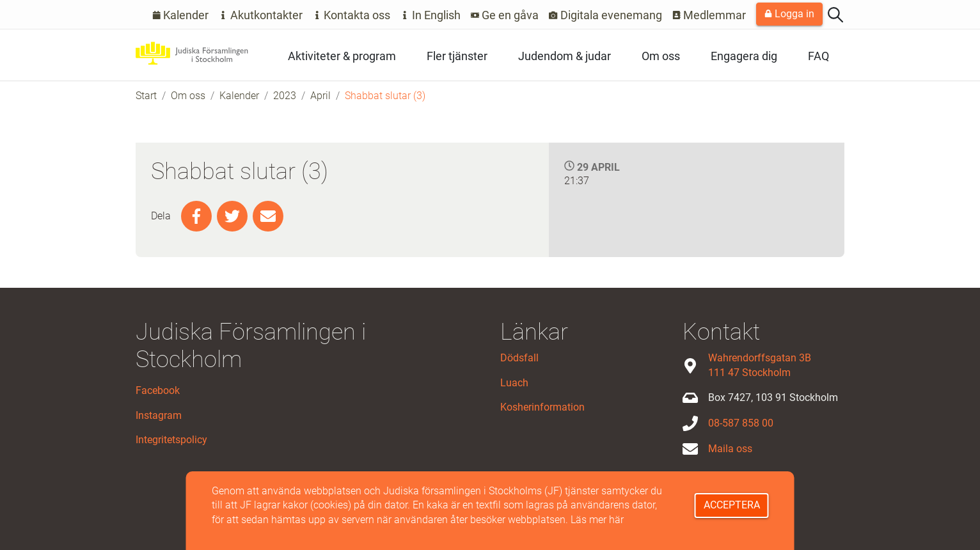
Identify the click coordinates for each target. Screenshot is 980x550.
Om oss (661, 56)
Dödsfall (519, 358)
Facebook (158, 390)
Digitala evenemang (605, 15)
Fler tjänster (457, 56)
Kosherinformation (542, 407)
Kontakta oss (352, 15)
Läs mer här (597, 520)
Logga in (789, 14)
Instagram (159, 415)
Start (146, 96)
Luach (514, 383)
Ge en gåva (505, 15)
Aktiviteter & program (342, 56)
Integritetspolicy (171, 440)
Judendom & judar (565, 56)
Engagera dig (744, 56)
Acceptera (732, 505)
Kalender (181, 15)
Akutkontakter (261, 15)
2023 (285, 96)
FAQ (818, 56)
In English (431, 15)
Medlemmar (709, 15)
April (320, 96)
